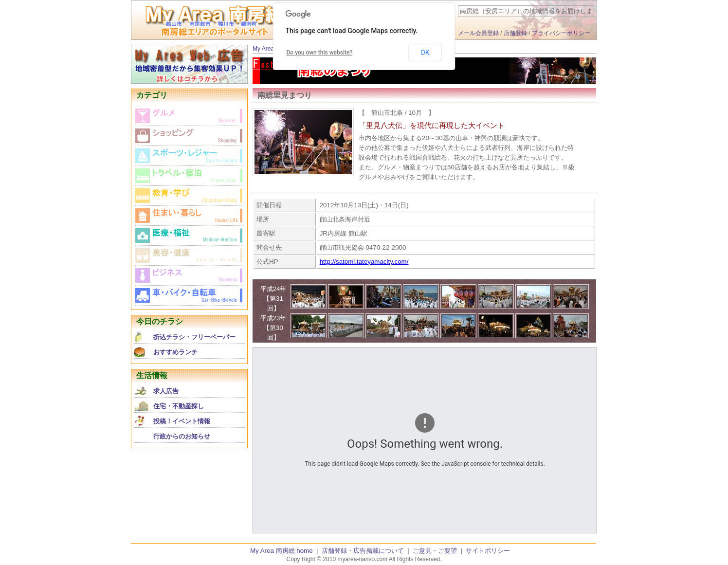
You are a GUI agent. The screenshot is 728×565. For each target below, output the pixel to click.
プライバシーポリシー (561, 33)
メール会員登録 (478, 33)
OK (425, 53)
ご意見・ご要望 (435, 551)
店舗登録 (515, 33)
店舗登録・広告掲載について (363, 551)
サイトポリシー (488, 551)
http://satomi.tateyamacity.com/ (364, 262)
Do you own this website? (320, 53)
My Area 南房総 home (282, 551)
